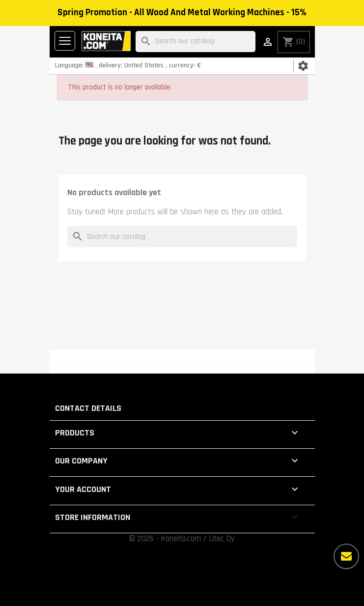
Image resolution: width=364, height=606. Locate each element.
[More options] (346, 556)
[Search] (196, 42)
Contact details (88, 408)
